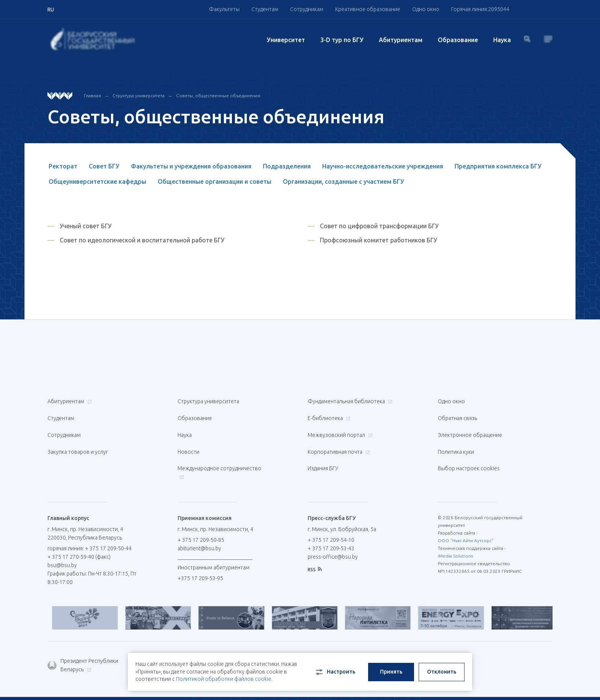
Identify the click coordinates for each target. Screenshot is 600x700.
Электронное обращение (470, 426)
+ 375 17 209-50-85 (201, 517)
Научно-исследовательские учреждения (383, 166)
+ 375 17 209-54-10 (331, 517)
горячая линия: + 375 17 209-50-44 (90, 526)
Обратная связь (457, 414)
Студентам (265, 9)
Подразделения (287, 166)
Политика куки (456, 438)
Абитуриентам (401, 40)
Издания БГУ (323, 450)
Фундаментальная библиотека (349, 401)
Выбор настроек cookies (469, 450)
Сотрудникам (307, 9)
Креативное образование (368, 9)
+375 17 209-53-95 (200, 556)
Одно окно (426, 9)
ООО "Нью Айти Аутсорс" (466, 518)
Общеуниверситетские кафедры (97, 182)
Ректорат (63, 166)
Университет (286, 40)
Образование (458, 40)
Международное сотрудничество (219, 454)
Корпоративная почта (338, 438)
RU (490, 685)
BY (509, 685)
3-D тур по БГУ (342, 40)
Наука (502, 40)
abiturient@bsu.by (199, 526)
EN (527, 685)
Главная (92, 96)
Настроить (335, 668)
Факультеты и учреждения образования (191, 166)
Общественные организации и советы (214, 182)
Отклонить (442, 668)
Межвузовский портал (339, 426)
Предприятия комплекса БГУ (498, 166)
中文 (547, 685)
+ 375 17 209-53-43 (331, 526)
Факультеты (224, 9)
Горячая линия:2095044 (480, 9)
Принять (391, 668)
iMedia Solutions (455, 533)
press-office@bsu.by (333, 534)
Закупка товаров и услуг (78, 438)
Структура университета (139, 96)
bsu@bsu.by (62, 543)
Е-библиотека (328, 414)
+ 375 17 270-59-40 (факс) (79, 534)
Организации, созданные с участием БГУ (343, 182)
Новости (188, 438)
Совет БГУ (104, 166)
